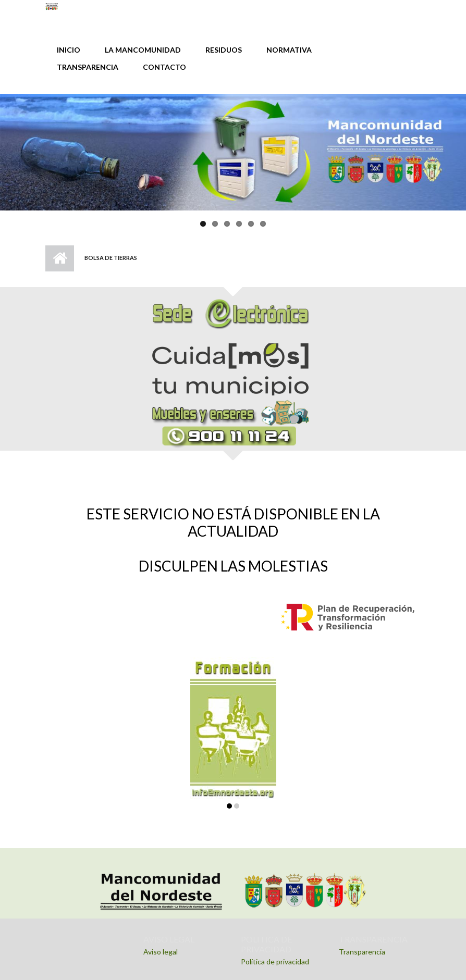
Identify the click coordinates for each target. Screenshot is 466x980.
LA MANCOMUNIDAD (143, 50)
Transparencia (362, 952)
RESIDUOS (224, 50)
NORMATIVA (289, 50)
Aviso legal (161, 952)
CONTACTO (164, 67)
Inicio (60, 258)
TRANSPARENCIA (88, 67)
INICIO (69, 50)
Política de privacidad (275, 962)
